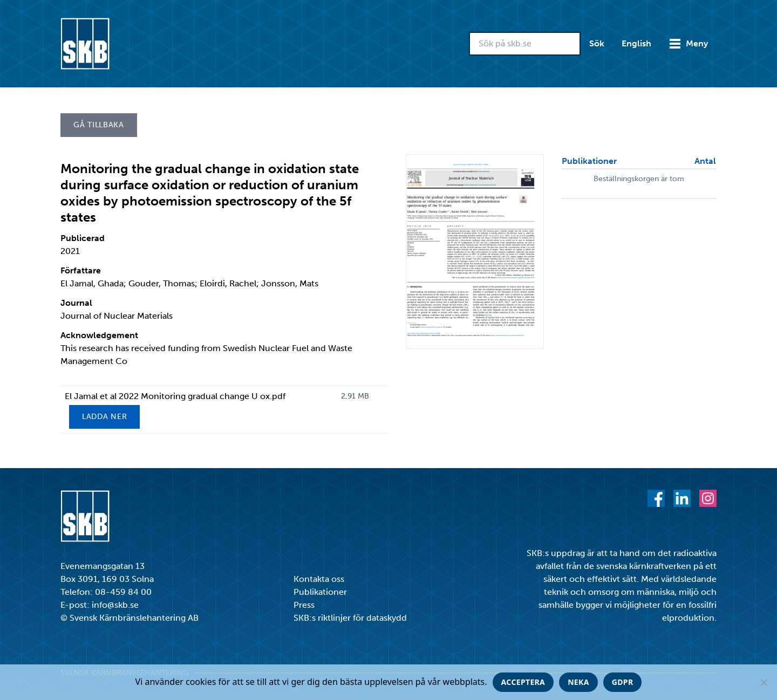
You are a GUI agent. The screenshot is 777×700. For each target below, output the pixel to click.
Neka (578, 682)
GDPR (623, 682)
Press (304, 605)
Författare (81, 270)
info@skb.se (115, 605)
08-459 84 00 (123, 592)
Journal (76, 303)
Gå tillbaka (99, 125)
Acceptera (523, 682)
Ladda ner (104, 417)
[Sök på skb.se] (525, 44)
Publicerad (83, 238)
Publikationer (320, 592)
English (636, 43)
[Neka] (764, 682)
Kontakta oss (319, 579)
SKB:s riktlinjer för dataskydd (350, 618)
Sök (597, 43)
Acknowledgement (99, 335)
